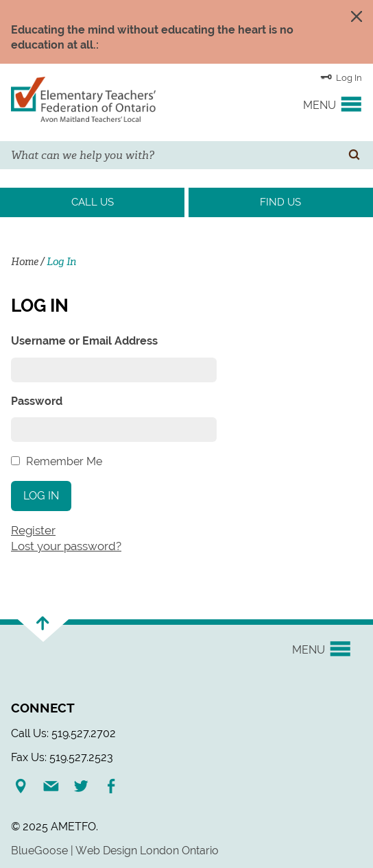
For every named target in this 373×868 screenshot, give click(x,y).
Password (37, 401)
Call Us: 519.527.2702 (63, 733)
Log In (341, 77)
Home (25, 262)
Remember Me (64, 461)
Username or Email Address (84, 341)
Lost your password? (66, 546)
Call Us (93, 202)
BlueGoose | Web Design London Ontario (115, 851)
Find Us (280, 202)
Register (33, 530)
